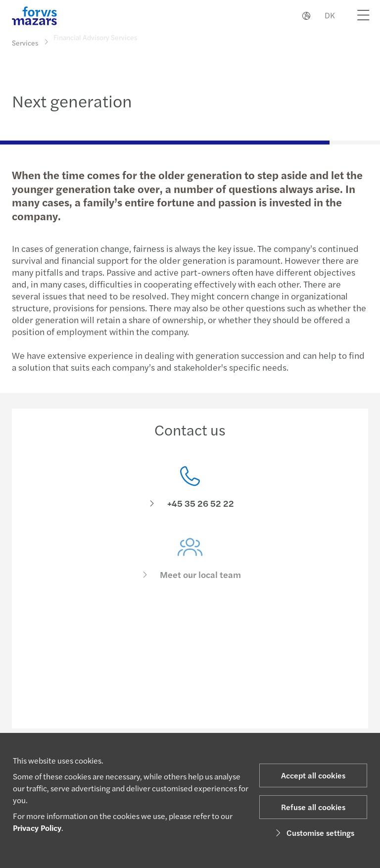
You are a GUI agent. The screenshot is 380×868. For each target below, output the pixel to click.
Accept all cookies (313, 775)
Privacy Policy (37, 828)
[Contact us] (190, 490)
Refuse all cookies (313, 807)
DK (330, 15)
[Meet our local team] (190, 567)
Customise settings (313, 833)
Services (25, 43)
